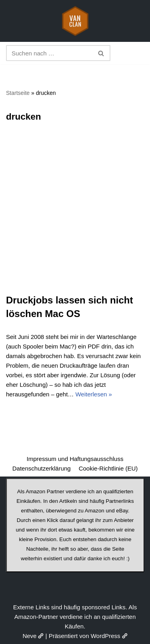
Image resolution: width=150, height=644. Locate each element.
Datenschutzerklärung (42, 468)
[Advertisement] (75, 215)
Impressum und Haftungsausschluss (75, 459)
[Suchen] (49, 53)
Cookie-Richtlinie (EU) (108, 468)
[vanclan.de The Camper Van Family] (75, 21)
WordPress (109, 636)
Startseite (18, 93)
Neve (33, 636)
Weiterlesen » (93, 394)
